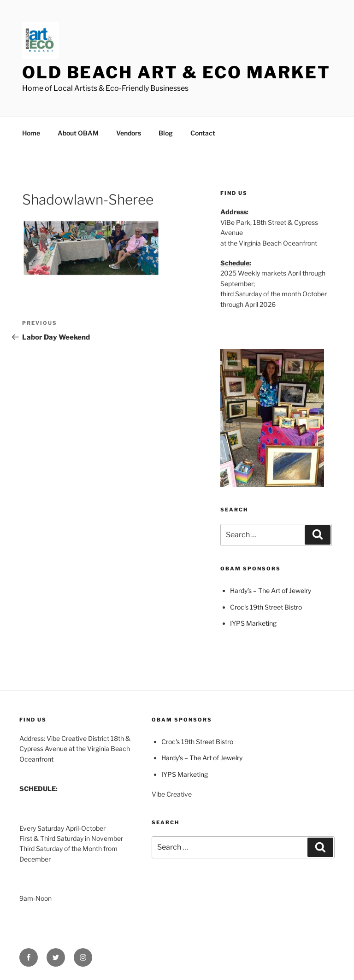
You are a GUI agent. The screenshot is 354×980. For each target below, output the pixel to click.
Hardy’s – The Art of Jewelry (271, 590)
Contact (203, 133)
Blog (166, 133)
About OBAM (78, 133)
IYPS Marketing (253, 623)
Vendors (129, 133)
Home (31, 133)
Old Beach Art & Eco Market (176, 72)
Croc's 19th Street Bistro (266, 607)
